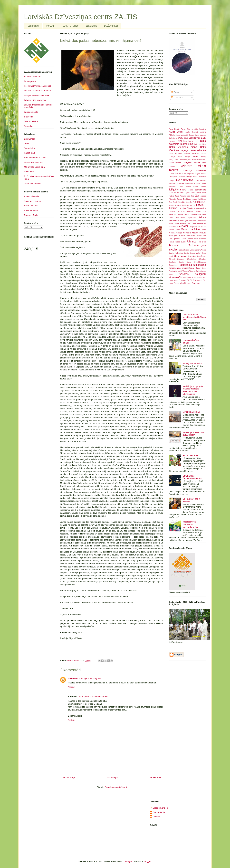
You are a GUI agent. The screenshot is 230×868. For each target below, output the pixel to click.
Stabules (181, 259)
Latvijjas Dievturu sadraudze (188, 214)
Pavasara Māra (184, 236)
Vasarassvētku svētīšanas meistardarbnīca (190, 524)
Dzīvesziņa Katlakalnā (194, 170)
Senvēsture (202, 256)
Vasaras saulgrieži (193, 274)
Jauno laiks (29, 148)
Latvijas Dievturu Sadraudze (37, 91)
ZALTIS (190, 280)
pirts (204, 236)
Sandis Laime (189, 250)
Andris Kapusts (192, 132)
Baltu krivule (195, 138)
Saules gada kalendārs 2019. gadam (193, 434)
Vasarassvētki (176, 277)
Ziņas (175, 92)
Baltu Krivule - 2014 (191, 141)
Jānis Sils (190, 196)
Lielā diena (180, 217)
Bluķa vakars (192, 156)
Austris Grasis (189, 135)
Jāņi (197, 196)
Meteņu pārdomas (191, 412)
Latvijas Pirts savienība (35, 100)
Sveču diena (185, 262)
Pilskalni (199, 236)
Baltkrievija (91, 26)
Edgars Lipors (200, 174)
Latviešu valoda (188, 205)
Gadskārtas (185, 180)
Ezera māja (29, 139)
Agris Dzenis (174, 129)
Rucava (181, 250)
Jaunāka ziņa (69, 777)
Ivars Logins (185, 193)
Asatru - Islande (32, 196)
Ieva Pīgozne (188, 190)
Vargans (186, 271)
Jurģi (175, 202)
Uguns (198, 268)
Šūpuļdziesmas (200, 262)
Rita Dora (202, 242)
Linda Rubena (180, 224)
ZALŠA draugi (111, 26)
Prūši (184, 239)
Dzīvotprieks (30, 81)
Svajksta (172, 262)
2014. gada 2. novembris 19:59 (93, 697)
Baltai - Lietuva (31, 210)
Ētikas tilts (202, 177)
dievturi (156, 817)
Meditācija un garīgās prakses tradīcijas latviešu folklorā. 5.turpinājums (193, 390)
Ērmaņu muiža (192, 177)
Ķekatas (178, 205)
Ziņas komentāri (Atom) (116, 787)
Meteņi (195, 233)
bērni (171, 154)
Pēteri (193, 236)
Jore (171, 202)
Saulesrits (29, 117)
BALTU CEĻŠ (183, 138)
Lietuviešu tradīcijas (179, 220)
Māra (204, 230)
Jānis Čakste (196, 193)
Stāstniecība (191, 259)
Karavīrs (189, 202)
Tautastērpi (173, 265)
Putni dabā (29, 172)
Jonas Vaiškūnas (199, 199)
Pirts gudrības (175, 239)
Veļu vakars (197, 277)
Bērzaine (178, 154)
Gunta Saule (159, 812)
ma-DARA (183, 226)
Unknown (73, 678)
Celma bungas (184, 160)
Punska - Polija (31, 215)
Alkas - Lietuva (31, 206)
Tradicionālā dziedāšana (192, 265)
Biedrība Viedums (32, 77)
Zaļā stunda (197, 280)
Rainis (171, 242)
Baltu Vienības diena (183, 147)
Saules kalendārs (176, 253)
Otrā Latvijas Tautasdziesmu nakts (192, 477)
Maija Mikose (195, 227)
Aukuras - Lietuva (32, 201)
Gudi (198, 184)
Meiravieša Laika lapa (34, 167)
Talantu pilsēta (31, 121)
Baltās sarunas (200, 135)
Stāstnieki (202, 259)
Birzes (180, 157)
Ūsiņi (180, 271)
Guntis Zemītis (200, 187)
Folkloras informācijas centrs (38, 86)
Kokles (197, 202)
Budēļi (204, 157)
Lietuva (202, 217)
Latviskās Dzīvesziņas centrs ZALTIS (81, 17)
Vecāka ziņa (155, 777)
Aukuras (179, 135)
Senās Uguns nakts (192, 253)
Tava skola (29, 126)
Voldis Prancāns (180, 280)
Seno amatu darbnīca (185, 256)
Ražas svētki (180, 242)
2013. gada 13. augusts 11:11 (93, 678)
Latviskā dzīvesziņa (33, 162)
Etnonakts (182, 177)
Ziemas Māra (179, 283)
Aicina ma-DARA (191, 455)
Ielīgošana (175, 190)
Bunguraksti (174, 160)
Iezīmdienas (200, 190)
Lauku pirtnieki (31, 112)
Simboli (172, 259)
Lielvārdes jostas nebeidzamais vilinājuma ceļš (194, 317)
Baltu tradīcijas (200, 144)
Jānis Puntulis (180, 196)
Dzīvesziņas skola (176, 174)
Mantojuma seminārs (192, 363)
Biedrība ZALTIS (161, 808)
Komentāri (177, 98)
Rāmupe (192, 242)
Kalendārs (181, 202)
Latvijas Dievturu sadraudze (192, 208)
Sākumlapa (33, 26)
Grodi (27, 143)
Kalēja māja (30, 153)
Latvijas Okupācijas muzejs (181, 211)
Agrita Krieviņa (187, 129)
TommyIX (128, 861)
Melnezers (187, 233)
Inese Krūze (174, 193)
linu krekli (192, 224)
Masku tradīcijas (190, 229)
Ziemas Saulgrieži (193, 283)
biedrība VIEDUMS (192, 154)
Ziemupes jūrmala (33, 184)
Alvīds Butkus (176, 132)
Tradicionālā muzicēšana (181, 268)
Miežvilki (203, 233)
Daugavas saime (191, 162)
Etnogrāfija (173, 177)
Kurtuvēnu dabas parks (35, 158)
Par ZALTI (51, 26)
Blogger (147, 861)
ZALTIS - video (71, 26)
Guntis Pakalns (184, 187)
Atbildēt (72, 687)
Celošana (194, 160)
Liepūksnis (191, 217)
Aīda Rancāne (200, 129)
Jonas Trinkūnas (184, 199)
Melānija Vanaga (176, 233)
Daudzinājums (175, 162)
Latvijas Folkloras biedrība (36, 95)
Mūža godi (173, 236)
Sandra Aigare (201, 250)
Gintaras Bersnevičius (186, 184)
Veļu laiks (187, 277)
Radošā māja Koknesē (196, 239)
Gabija (172, 181)
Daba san (202, 160)
